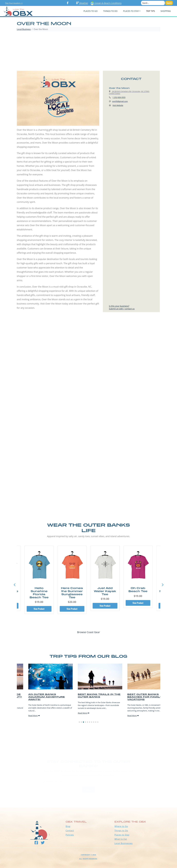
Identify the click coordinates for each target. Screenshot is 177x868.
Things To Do (110, 11)
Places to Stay (122, 835)
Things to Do (121, 831)
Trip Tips (150, 11)
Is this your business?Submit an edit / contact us (122, 307)
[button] (163, 585)
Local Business (24, 29)
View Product (39, 609)
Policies (70, 835)
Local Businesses (124, 843)
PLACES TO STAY (131, 11)
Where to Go (121, 826)
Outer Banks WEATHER (88, 798)
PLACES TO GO (90, 11)
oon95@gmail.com (120, 101)
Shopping (166, 11)
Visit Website (118, 105)
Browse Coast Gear (88, 632)
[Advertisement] (89, 51)
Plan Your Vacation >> (14, 3)
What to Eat (121, 839)
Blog (68, 826)
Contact (70, 831)
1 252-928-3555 (119, 97)
